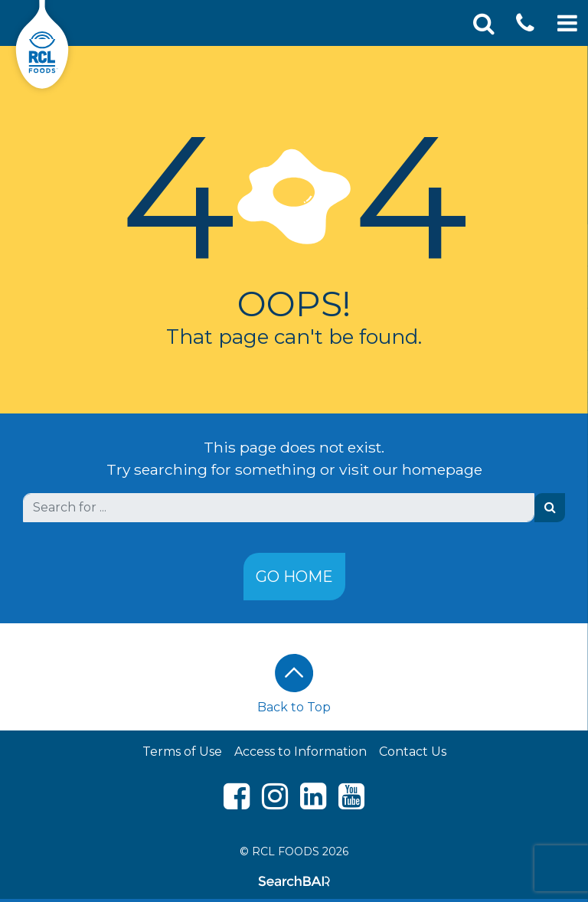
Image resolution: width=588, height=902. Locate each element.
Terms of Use (182, 752)
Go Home (294, 577)
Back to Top (294, 684)
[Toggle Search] (484, 23)
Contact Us (413, 752)
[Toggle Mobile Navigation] (567, 23)
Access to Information (301, 752)
